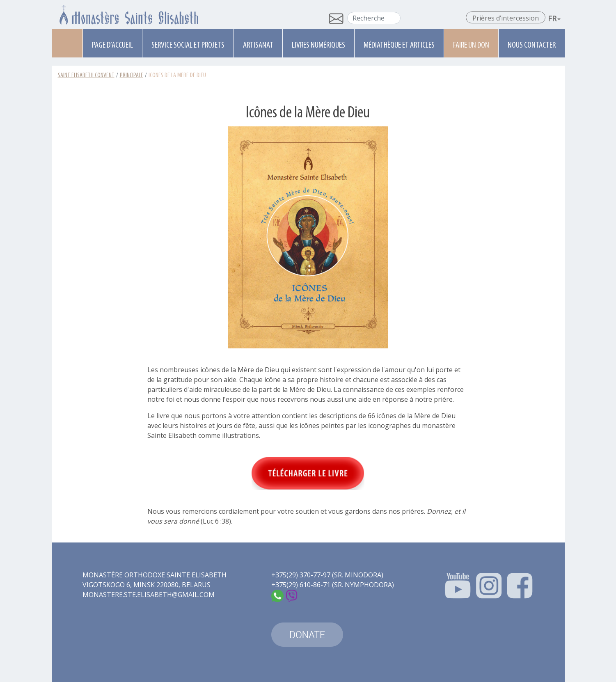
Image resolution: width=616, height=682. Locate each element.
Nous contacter (532, 45)
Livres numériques (318, 45)
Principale (132, 76)
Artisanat (258, 45)
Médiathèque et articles (399, 45)
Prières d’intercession (506, 18)
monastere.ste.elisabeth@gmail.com (149, 595)
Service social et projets (188, 45)
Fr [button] (554, 18)
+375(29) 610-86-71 (301, 585)
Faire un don (471, 45)
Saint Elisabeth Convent (86, 76)
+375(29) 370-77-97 (301, 575)
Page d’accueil (112, 45)
